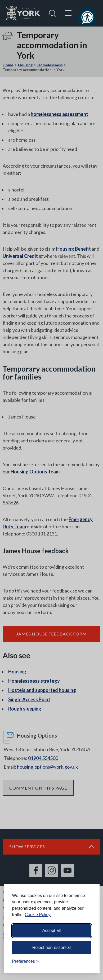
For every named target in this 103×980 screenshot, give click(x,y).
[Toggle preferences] (26, 961)
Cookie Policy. (38, 915)
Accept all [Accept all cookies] (51, 931)
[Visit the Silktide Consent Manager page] (88, 961)
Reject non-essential (51, 948)
